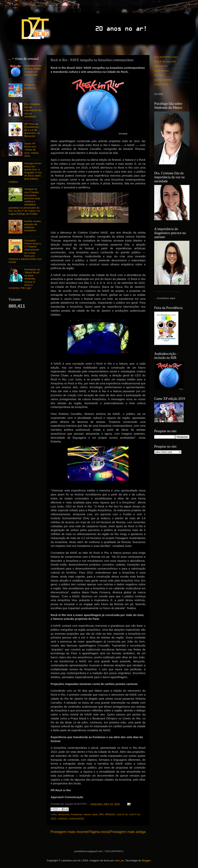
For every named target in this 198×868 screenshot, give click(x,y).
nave (95, 814)
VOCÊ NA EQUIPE (165, 62)
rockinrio (63, 819)
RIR (101, 814)
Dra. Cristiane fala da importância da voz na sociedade (33, 110)
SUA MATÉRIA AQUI (166, 57)
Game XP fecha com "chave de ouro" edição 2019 (31, 150)
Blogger (146, 860)
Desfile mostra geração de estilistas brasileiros (32, 226)
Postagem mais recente (69, 832)
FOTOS (159, 75)
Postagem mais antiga (128, 832)
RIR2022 (110, 814)
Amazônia (76, 814)
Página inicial (99, 832)
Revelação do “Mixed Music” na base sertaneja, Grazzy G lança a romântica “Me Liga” (24, 279)
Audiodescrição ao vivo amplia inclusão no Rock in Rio (33, 70)
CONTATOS (161, 84)
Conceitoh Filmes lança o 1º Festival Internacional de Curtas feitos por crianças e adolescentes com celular (25, 251)
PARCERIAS (162, 71)
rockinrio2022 (77, 819)
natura (87, 814)
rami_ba (119, 860)
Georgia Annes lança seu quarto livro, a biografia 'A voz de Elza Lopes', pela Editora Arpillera (25, 173)
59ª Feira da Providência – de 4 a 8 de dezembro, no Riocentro (32, 130)
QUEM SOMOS (163, 80)
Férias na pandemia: (30, 86)
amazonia (64, 814)
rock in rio (122, 814)
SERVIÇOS (161, 66)
